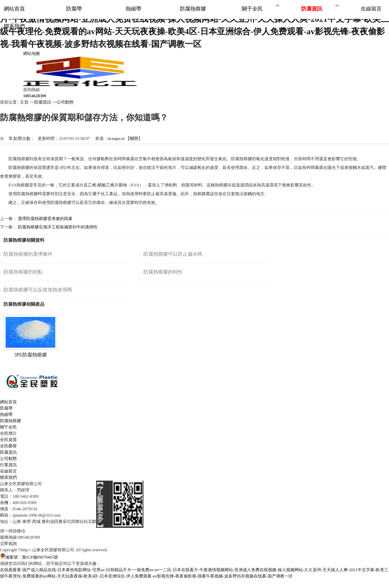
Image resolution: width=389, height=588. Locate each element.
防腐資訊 (43, 102)
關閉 (134, 139)
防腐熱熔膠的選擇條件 (28, 254)
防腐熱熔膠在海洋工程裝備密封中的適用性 (58, 227)
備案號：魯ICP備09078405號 (29, 557)
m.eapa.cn (116, 139)
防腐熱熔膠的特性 (163, 272)
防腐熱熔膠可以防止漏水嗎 (173, 254)
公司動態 (65, 102)
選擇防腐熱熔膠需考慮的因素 (45, 219)
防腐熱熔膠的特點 (23, 272)
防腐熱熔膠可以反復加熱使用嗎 (38, 290)
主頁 (24, 102)
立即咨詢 (8, 544)
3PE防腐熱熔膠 (30, 355)
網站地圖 (31, 54)
